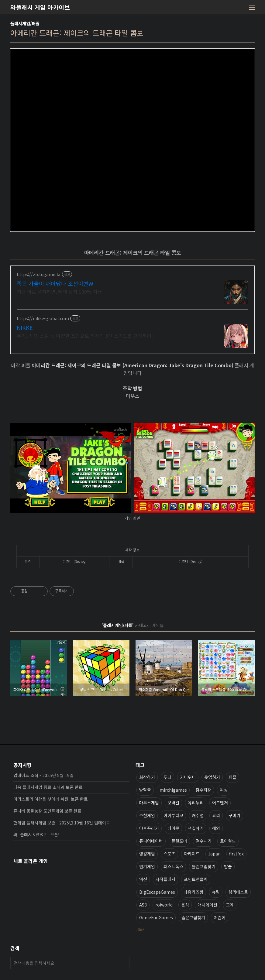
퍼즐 (232, 777)
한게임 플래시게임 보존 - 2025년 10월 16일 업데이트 (62, 823)
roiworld (164, 905)
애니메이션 (207, 905)
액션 (143, 879)
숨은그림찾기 (193, 917)
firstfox (236, 854)
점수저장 (203, 790)
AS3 (143, 905)
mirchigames (173, 790)
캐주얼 (198, 815)
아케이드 (192, 854)
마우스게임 (149, 803)
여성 (224, 790)
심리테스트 (238, 892)
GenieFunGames (156, 917)
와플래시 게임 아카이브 (40, 7)
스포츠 (169, 854)
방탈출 (145, 790)
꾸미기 (234, 815)
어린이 (220, 917)
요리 (216, 815)
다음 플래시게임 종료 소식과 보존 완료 (48, 787)
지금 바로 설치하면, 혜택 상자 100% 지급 (59, 291)
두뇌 (167, 777)
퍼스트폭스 (173, 866)
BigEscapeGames (157, 892)
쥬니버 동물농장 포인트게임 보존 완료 (47, 811)
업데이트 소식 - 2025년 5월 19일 (43, 775)
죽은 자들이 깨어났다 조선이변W (55, 283)
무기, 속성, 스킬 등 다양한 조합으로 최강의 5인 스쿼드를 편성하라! (85, 336)
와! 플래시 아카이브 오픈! (36, 834)
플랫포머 (179, 841)
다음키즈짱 (193, 892)
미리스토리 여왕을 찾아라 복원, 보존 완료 (51, 799)
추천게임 (147, 815)
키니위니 (188, 777)
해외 (216, 828)
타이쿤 (173, 828)
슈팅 (216, 892)
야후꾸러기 (149, 828)
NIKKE (25, 327)
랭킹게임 (147, 854)
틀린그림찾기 (204, 866)
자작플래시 (165, 879)
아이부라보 (173, 815)
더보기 (141, 929)
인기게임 (147, 866)
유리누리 (196, 803)
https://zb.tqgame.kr (39, 274)
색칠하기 (196, 828)
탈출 (228, 866)
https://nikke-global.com (43, 319)
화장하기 (147, 777)
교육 (230, 905)
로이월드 (228, 841)
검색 (123, 963)
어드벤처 (220, 803)
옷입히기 (212, 777)
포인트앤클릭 (196, 879)
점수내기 (204, 841)
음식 (185, 905)
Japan (214, 854)
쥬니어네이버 (151, 841)
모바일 (173, 803)
